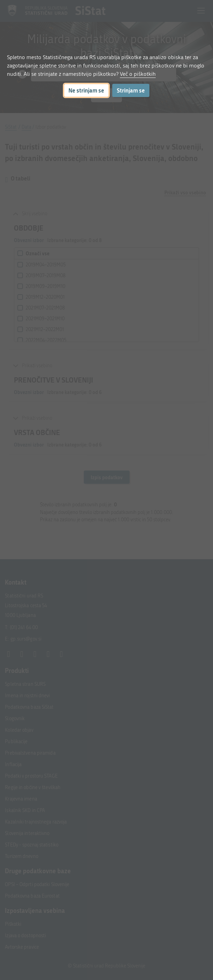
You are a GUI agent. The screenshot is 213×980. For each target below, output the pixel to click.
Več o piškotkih (138, 74)
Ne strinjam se (86, 90)
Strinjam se (131, 90)
